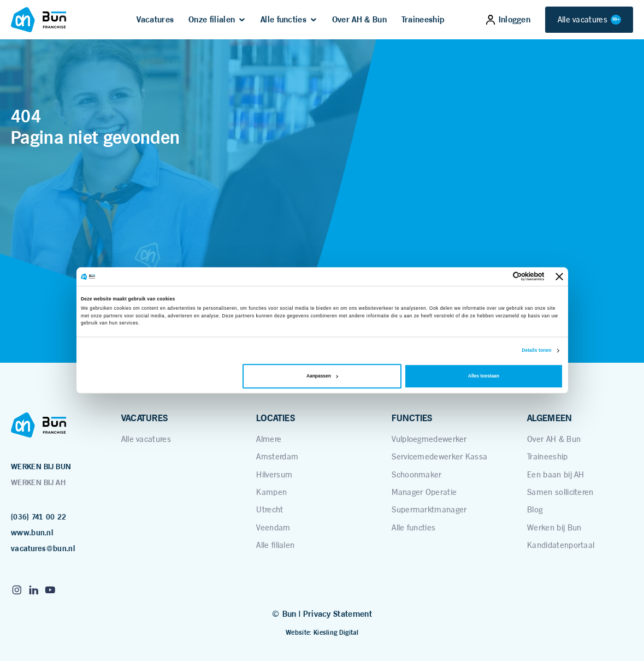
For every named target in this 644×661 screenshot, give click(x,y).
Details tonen (536, 351)
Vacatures (155, 20)
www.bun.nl (32, 533)
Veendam (273, 527)
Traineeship (423, 20)
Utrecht (270, 509)
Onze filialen (212, 20)
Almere (269, 439)
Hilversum (274, 474)
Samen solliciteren (560, 492)
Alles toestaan (484, 376)
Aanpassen (322, 376)
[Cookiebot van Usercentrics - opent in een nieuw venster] (496, 277)
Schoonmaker (416, 474)
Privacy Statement (338, 614)
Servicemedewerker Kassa (439, 456)
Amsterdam (277, 456)
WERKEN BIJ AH (38, 482)
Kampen (271, 492)
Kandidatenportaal (561, 545)
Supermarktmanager (429, 509)
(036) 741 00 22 (39, 517)
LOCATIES (275, 418)
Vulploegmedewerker (429, 439)
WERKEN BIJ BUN (41, 467)
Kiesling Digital (336, 633)
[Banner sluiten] (559, 276)
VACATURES (145, 418)
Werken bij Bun (554, 527)
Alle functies (283, 20)
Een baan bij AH (556, 474)
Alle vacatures (589, 19)
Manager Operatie (424, 492)
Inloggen (508, 20)
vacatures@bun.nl (43, 548)
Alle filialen (275, 545)
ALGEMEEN (550, 418)
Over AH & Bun (359, 20)
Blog (535, 509)
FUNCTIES (412, 418)
